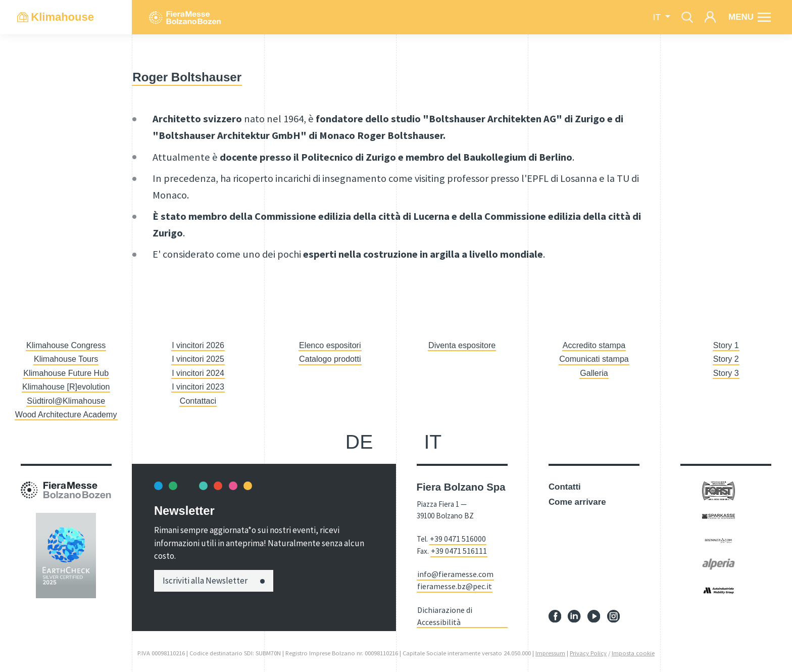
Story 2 (726, 359)
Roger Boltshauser (190, 77)
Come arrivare (577, 502)
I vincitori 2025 (198, 359)
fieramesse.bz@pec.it (452, 584)
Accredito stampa (594, 345)
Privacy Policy (588, 650)
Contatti (565, 487)
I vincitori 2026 (198, 345)
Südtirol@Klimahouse (66, 401)
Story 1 (726, 345)
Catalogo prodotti (330, 359)
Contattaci (198, 401)
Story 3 (726, 373)
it (658, 17)
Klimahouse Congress (66, 345)
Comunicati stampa (594, 359)
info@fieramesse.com (452, 573)
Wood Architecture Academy (66, 415)
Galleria (594, 373)
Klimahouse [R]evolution (66, 387)
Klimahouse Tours (66, 359)
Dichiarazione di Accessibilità (442, 613)
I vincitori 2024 (198, 373)
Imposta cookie (633, 650)
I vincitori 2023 (198, 387)
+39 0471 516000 (455, 538)
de (359, 442)
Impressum (550, 650)
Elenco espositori (330, 345)
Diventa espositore (462, 345)
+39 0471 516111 (456, 550)
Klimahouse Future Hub (66, 373)
